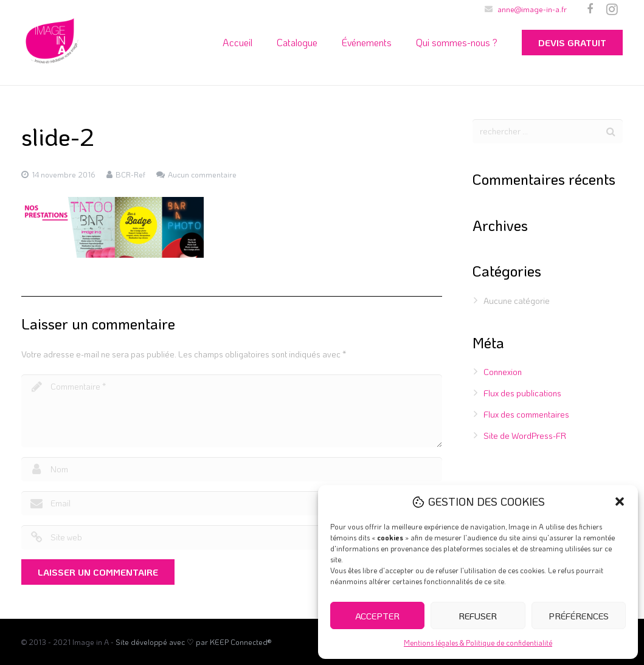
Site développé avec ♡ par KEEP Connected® (193, 642)
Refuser (478, 616)
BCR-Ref (130, 174)
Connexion (503, 372)
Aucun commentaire (202, 174)
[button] (620, 501)
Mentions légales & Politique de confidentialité (478, 643)
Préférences (579, 616)
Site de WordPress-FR (525, 436)
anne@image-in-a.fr (532, 9)
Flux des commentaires (526, 414)
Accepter (377, 616)
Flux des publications (522, 393)
